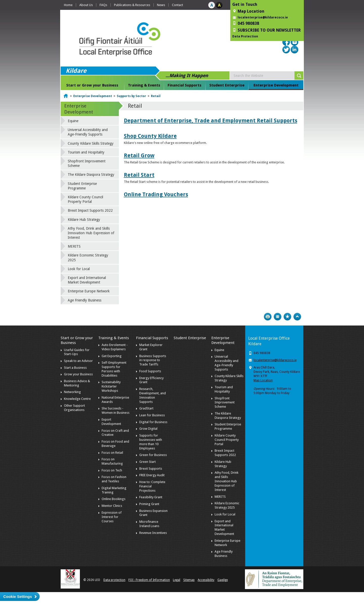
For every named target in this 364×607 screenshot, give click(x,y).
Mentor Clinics (112, 506)
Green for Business (153, 455)
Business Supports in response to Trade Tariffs (153, 360)
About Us (86, 5)
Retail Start (139, 175)
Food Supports (150, 371)
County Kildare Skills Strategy (91, 143)
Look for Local (79, 269)
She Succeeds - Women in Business (116, 410)
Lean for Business (152, 415)
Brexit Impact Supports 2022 (90, 210)
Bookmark (287, 317)
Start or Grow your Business (92, 85)
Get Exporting (112, 356)
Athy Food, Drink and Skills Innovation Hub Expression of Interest (91, 233)
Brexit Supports (151, 469)
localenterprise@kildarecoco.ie (263, 17)
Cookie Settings (18, 597)
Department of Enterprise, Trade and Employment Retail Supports (211, 121)
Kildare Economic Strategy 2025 (88, 257)
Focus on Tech (112, 470)
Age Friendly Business (85, 300)
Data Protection (245, 36)
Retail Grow (139, 155)
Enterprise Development (276, 85)
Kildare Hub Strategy (84, 220)
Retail (156, 96)
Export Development (111, 422)
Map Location (263, 380)
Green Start (147, 462)
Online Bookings (113, 499)
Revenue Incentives (153, 533)
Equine (73, 121)
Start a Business (75, 368)
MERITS (74, 246)
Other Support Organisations (74, 408)
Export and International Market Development (87, 280)
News (161, 5)
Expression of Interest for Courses (112, 517)
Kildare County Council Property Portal (85, 199)
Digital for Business (153, 422)
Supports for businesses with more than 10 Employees (151, 442)
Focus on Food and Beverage (115, 444)
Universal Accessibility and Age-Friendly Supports (88, 132)
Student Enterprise (227, 85)
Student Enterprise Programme (82, 186)
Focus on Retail (112, 453)
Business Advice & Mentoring (77, 383)
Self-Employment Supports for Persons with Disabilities (114, 369)
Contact (177, 5)
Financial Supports (185, 85)
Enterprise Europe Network (89, 291)
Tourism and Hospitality (86, 152)
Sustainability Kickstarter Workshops (111, 386)
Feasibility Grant (151, 497)
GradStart (146, 408)
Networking (72, 392)
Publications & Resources (132, 5)
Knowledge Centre (77, 399)
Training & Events (144, 85)
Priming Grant (149, 504)
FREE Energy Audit (152, 475)
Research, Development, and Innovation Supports (153, 395)
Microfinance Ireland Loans (149, 524)
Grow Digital (148, 429)
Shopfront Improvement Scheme (87, 163)
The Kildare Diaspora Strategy (91, 175)
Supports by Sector (131, 96)
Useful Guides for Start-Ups (77, 352)
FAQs (103, 5)
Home (68, 5)
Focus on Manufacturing (112, 461)
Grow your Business (78, 374)
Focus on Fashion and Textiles (114, 479)
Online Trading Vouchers (156, 194)
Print (268, 317)
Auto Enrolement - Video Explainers (115, 347)
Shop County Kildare (150, 136)
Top (297, 317)
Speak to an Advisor (78, 361)
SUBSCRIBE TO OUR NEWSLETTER (269, 30)
